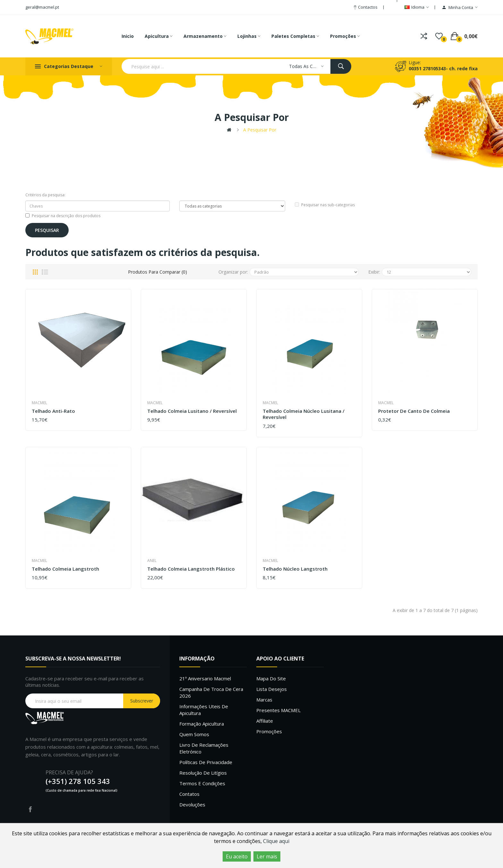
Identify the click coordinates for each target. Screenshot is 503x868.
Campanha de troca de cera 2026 (211, 692)
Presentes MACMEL (278, 710)
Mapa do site (271, 678)
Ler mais (267, 856)
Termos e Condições (202, 783)
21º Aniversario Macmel (205, 678)
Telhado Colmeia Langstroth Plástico (191, 569)
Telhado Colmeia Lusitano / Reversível (192, 411)
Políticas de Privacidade (206, 762)
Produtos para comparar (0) (158, 272)
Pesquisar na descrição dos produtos (63, 216)
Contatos (189, 794)
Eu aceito (237, 856)
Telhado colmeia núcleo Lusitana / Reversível (304, 414)
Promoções (269, 731)
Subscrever (142, 701)
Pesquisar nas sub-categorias (325, 205)
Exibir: (374, 272)
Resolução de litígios (203, 773)
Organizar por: (233, 272)
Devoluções (192, 804)
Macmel (39, 403)
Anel (152, 561)
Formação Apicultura (202, 724)
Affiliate (265, 721)
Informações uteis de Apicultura (204, 710)
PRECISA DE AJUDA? (69, 772)
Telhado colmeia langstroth (65, 569)
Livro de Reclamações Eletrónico (204, 748)
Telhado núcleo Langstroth (295, 569)
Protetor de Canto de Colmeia (414, 411)
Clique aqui (276, 841)
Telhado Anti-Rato (53, 411)
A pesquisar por (260, 130)
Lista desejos (272, 689)
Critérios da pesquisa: (45, 195)
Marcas (264, 700)
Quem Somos (194, 734)
